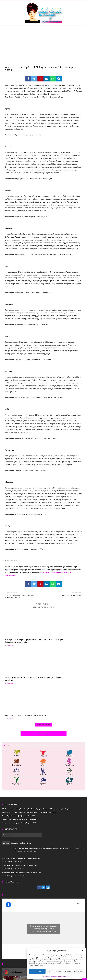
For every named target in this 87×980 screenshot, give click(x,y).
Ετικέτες (29, 766)
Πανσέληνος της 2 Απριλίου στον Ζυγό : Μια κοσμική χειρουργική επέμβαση (43, 634)
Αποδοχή (37, 971)
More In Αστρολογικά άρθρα (43, 607)
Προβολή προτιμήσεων (74, 971)
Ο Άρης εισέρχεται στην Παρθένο (64, 594)
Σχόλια (23, 766)
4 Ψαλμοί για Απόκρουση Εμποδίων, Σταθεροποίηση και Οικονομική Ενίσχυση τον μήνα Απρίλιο (17, 635)
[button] (83, 951)
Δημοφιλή (6, 766)
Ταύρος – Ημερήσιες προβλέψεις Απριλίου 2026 (19, 743)
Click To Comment (43, 657)
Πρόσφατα (15, 766)
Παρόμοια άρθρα (43, 604)
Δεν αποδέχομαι (55, 971)
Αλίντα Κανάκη (20, 774)
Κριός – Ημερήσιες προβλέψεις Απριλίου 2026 (70, 633)
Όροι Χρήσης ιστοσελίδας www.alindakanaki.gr (56, 976)
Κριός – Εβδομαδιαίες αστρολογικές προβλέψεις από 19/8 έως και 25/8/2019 (23, 595)
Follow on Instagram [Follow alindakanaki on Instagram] (75, 895)
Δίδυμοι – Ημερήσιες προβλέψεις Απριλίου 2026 (19, 746)
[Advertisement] (43, 42)
